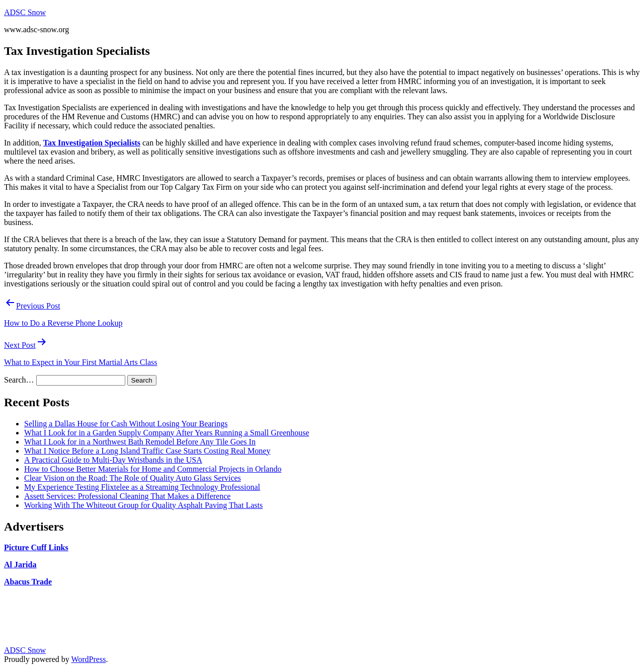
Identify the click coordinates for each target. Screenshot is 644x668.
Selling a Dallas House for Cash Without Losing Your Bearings (126, 424)
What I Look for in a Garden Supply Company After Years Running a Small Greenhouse (167, 433)
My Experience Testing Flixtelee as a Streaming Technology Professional (142, 487)
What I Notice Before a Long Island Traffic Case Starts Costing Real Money (147, 451)
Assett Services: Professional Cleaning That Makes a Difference (127, 496)
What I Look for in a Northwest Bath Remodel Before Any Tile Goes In (140, 442)
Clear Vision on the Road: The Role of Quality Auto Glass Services (133, 478)
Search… (19, 380)
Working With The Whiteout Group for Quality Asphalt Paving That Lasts (143, 505)
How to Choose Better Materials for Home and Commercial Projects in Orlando (153, 469)
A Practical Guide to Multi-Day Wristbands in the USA (113, 460)
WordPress (88, 659)
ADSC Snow (25, 12)
